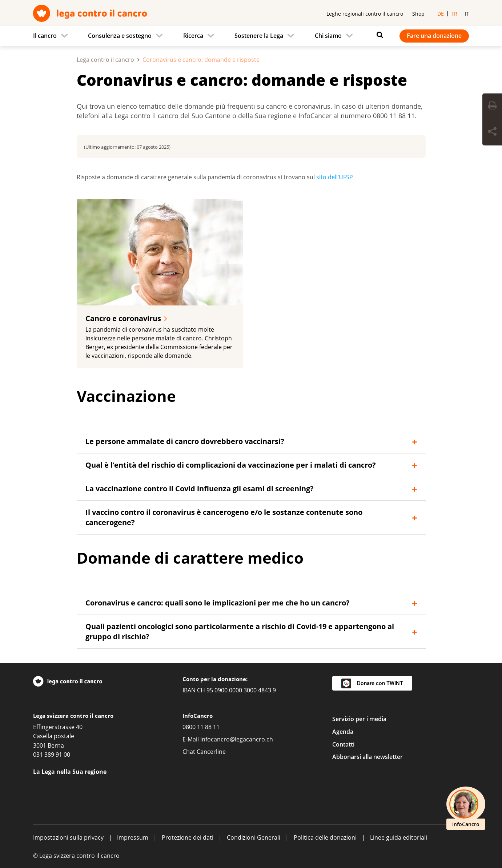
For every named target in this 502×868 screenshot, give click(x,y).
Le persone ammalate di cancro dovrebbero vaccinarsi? (185, 441)
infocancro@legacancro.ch (237, 739)
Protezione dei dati (188, 837)
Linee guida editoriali (399, 837)
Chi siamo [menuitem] (328, 36)
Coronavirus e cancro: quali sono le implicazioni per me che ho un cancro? (218, 603)
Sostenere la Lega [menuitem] (259, 36)
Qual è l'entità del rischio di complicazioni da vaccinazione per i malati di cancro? (231, 465)
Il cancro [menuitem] (45, 36)
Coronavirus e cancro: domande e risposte (242, 80)
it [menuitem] (467, 14)
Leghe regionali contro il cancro (365, 14)
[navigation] (251, 36)
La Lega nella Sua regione (70, 772)
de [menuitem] (441, 14)
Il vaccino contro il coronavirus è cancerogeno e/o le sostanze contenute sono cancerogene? (224, 517)
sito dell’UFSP (334, 177)
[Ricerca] (378, 35)
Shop (418, 14)
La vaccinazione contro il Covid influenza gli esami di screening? (200, 489)
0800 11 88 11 (201, 727)
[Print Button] (492, 107)
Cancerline (211, 752)
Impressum (133, 837)
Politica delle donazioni (325, 837)
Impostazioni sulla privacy (68, 837)
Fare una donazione (434, 36)
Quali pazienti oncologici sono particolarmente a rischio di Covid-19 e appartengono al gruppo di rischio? (240, 631)
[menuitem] (53, 36)
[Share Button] (492, 132)
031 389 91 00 (52, 755)
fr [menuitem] (454, 14)
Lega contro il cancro (105, 60)
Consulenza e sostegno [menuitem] (120, 36)
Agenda (343, 732)
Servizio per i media (359, 719)
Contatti (343, 744)
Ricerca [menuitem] (193, 36)
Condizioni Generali (254, 837)
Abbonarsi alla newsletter (368, 757)
